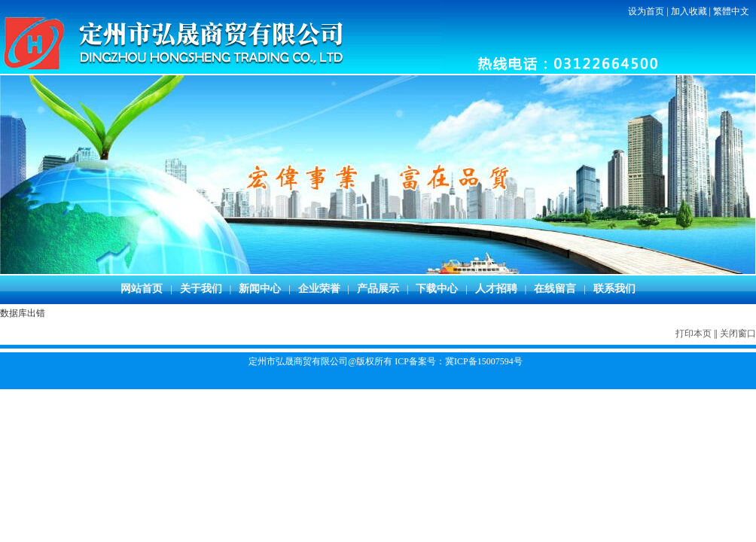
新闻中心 (260, 289)
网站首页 (142, 289)
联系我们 (614, 289)
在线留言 (555, 289)
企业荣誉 (319, 289)
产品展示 (378, 289)
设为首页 (646, 11)
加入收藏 (689, 11)
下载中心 (437, 289)
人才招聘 (496, 289)
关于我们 (201, 289)
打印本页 (694, 333)
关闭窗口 (738, 333)
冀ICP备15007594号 (484, 361)
